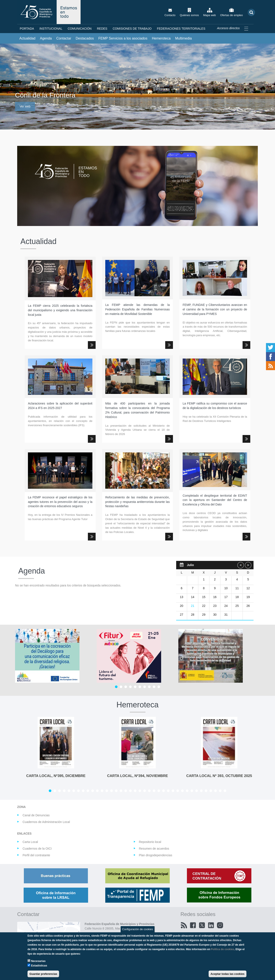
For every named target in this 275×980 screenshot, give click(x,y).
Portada (27, 29)
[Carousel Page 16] (121, 791)
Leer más (92, 345)
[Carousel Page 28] (178, 791)
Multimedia (183, 38)
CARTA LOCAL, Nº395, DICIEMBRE (56, 776)
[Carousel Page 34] (206, 791)
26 (248, 606)
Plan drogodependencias (156, 855)
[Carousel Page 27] (173, 791)
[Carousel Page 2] (121, 687)
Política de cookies (223, 949)
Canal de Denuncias (36, 815)
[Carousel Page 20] (140, 791)
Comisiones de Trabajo (132, 29)
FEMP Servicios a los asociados (123, 38)
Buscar (251, 12)
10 (226, 588)
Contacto (170, 15)
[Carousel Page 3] (126, 687)
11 (237, 588)
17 (226, 597)
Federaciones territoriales (181, 29)
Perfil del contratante (36, 855)
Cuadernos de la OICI (37, 849)
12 (248, 588)
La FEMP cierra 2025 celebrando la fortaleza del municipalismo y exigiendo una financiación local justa (60, 310)
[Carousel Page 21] (145, 791)
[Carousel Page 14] (112, 791)
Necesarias (38, 961)
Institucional (51, 29)
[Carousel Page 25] (163, 791)
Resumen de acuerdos (154, 849)
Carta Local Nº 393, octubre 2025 (219, 776)
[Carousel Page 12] (102, 791)
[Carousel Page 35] (211, 791)
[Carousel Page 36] (215, 791)
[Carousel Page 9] (154, 687)
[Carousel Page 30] (187, 791)
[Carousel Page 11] (97, 791)
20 (182, 606)
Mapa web (210, 15)
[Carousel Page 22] (149, 791)
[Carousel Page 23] (154, 791)
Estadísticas (39, 965)
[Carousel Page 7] (145, 687)
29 (204, 615)
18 (237, 597)
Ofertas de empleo (231, 15)
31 (226, 615)
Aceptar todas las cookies (228, 974)
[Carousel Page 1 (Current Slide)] (116, 687)
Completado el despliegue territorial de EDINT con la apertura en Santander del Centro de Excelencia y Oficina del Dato (215, 500)
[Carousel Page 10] (159, 687)
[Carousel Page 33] (201, 791)
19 (248, 597)
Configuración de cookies (137, 929)
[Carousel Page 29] (182, 791)
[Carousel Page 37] (220, 791)
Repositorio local (150, 842)
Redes (102, 29)
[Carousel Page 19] (135, 791)
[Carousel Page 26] (168, 791)
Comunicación (80, 29)
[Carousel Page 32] (197, 791)
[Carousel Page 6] (140, 687)
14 (193, 597)
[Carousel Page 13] (107, 791)
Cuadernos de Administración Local (46, 822)
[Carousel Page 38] (225, 791)
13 (182, 597)
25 (237, 606)
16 (215, 597)
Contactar (64, 38)
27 (182, 615)
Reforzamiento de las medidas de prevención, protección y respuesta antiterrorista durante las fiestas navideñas (137, 502)
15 (204, 597)
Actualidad (27, 38)
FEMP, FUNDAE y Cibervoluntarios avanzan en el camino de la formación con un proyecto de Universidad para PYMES (215, 309)
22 (204, 606)
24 (226, 606)
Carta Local (30, 842)
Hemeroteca (161, 38)
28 (193, 615)
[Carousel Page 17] (126, 791)
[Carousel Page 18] (130, 791)
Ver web (25, 106)
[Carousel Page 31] (192, 791)
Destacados (85, 38)
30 (215, 615)
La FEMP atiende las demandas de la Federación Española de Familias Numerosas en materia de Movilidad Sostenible (137, 309)
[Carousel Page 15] (116, 791)
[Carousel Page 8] (149, 687)
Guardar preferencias (43, 974)
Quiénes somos (189, 15)
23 (215, 606)
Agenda (46, 38)
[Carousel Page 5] (135, 687)
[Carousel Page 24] (159, 791)
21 (193, 606)
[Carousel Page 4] (130, 687)
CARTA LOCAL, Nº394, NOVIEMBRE (137, 776)
